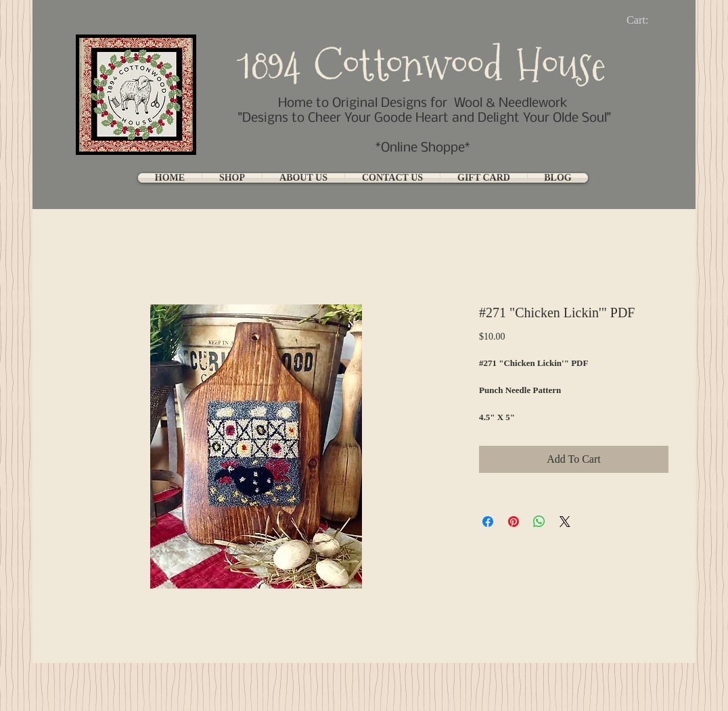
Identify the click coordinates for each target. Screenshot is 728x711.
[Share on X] (565, 522)
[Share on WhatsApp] (539, 522)
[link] (649, 20)
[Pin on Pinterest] (514, 522)
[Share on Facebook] (488, 522)
